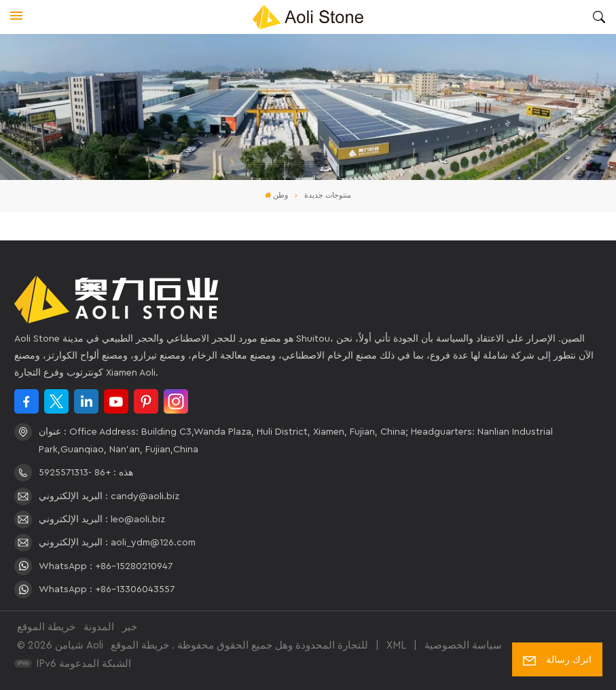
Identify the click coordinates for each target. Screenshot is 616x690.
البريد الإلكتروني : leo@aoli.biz (102, 520)
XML (396, 646)
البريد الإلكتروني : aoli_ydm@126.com (117, 543)
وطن (277, 196)
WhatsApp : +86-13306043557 (107, 589)
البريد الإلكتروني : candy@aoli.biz (109, 496)
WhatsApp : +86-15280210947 (106, 566)
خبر (130, 627)
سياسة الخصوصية (463, 646)
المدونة (99, 627)
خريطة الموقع (46, 627)
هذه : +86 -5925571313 (86, 473)
